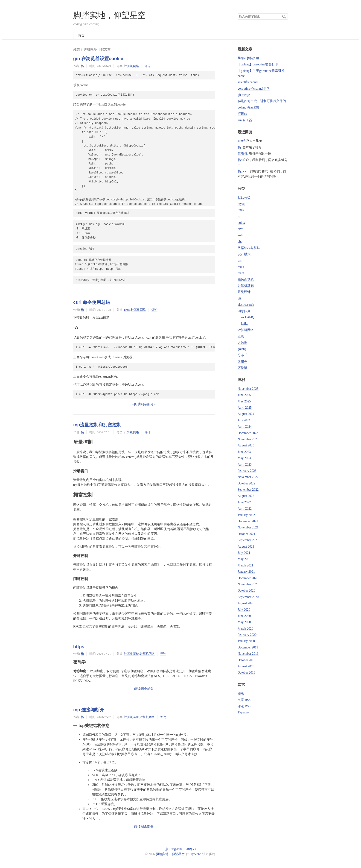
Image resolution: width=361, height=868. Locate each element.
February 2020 (247, 635)
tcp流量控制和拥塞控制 (97, 425)
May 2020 (244, 622)
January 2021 (246, 572)
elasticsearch (246, 305)
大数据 (242, 343)
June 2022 (244, 502)
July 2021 (244, 553)
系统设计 (244, 292)
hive (240, 229)
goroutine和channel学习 (254, 89)
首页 (81, 36)
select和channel (248, 82)
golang (242, 349)
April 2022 (245, 509)
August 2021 (246, 547)
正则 (241, 336)
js (239, 216)
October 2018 (246, 673)
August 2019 (246, 666)
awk (240, 235)
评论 (148, 66)
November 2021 (248, 527)
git (239, 298)
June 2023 (244, 452)
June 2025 (244, 395)
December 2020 (248, 578)
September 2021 (248, 540)
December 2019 (248, 647)
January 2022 (246, 515)
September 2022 (248, 490)
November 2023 (248, 439)
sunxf (241, 141)
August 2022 (246, 496)
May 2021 (244, 559)
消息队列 (244, 311)
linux (127, 310)
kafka (245, 324)
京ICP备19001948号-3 (180, 849)
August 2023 (246, 445)
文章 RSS (244, 700)
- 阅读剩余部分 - (144, 404)
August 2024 (246, 414)
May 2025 (244, 401)
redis (241, 267)
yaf (240, 260)
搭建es (242, 114)
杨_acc (242, 171)
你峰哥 (242, 154)
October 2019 (246, 660)
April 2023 (245, 465)
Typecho (243, 712)
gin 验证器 (245, 120)
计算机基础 (132, 654)
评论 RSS (244, 706)
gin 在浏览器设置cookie (98, 59)
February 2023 (247, 471)
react (241, 273)
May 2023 (244, 458)
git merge (244, 95)
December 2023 (248, 433)
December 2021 (248, 521)
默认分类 (244, 198)
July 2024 (244, 420)
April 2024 (245, 427)
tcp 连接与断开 (89, 710)
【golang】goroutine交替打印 (258, 64)
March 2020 (245, 629)
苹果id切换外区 (249, 58)
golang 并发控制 (249, 107)
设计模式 (244, 254)
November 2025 (248, 389)
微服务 (242, 362)
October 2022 (246, 483)
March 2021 (245, 565)
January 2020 (246, 641)
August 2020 (246, 603)
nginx (241, 223)
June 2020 (244, 616)
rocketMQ (248, 317)
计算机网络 (132, 66)
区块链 (242, 368)
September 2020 (248, 597)
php (240, 242)
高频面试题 (246, 280)
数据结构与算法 (249, 248)
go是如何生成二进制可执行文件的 (262, 101)
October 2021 (246, 534)
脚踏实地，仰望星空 (109, 15)
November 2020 (248, 584)
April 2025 (245, 408)
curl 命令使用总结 (92, 302)
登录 (241, 694)
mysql (242, 204)
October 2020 (246, 591)
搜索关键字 (237, 13)
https (79, 647)
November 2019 (248, 654)
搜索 (284, 17)
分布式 (242, 355)
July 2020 (244, 610)
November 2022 (248, 477)
